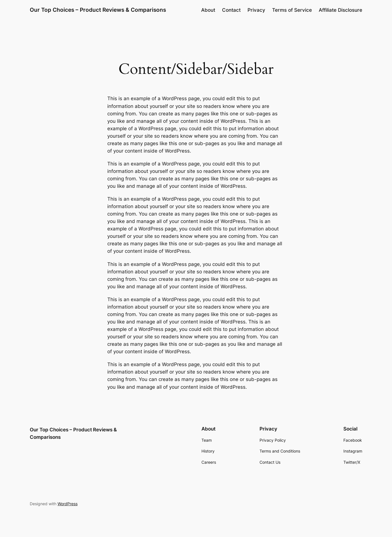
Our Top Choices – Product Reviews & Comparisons (98, 10)
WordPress (68, 504)
